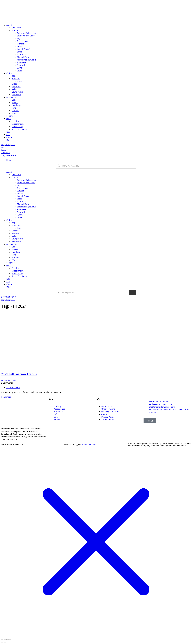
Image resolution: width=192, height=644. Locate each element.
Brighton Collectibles (26, 33)
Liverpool (21, 54)
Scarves (15, 110)
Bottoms (16, 78)
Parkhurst (22, 62)
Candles (15, 121)
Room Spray (17, 126)
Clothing (10, 73)
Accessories (12, 97)
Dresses (16, 84)
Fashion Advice (13, 387)
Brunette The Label (26, 36)
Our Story (16, 28)
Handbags (16, 105)
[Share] (7, 640)
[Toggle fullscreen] (5, 640)
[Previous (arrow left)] (2, 642)
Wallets (15, 113)
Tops (14, 76)
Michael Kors (23, 57)
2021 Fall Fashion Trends (19, 374)
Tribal (20, 70)
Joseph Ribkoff (24, 49)
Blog (8, 140)
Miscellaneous (18, 124)
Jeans (20, 81)
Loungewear (17, 92)
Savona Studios (89, 444)
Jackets (15, 89)
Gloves (15, 102)
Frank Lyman (23, 41)
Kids (8, 132)
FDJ (19, 38)
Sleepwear (17, 94)
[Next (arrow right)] (5, 642)
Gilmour (21, 44)
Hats (14, 108)
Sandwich (21, 65)
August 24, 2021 (9, 380)
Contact (10, 137)
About (9, 25)
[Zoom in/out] (2, 640)
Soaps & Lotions (19, 129)
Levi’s (20, 52)
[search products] (133, 293)
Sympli (20, 68)
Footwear (11, 116)
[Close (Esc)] (10, 640)
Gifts (9, 118)
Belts (14, 100)
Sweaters (16, 86)
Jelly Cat (21, 46)
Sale (8, 134)
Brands (15, 30)
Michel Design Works (27, 60)
